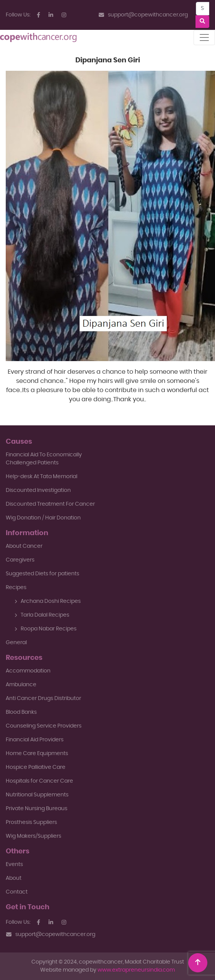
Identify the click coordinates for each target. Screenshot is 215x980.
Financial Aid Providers (35, 740)
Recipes (16, 588)
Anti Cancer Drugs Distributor (43, 698)
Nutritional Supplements (37, 795)
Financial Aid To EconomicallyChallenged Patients (44, 459)
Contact (17, 892)
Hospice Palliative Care (36, 767)
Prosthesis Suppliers (31, 822)
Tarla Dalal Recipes (42, 615)
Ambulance (21, 685)
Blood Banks (21, 712)
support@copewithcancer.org (143, 15)
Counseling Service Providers (44, 726)
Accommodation (28, 671)
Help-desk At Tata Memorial (42, 477)
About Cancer (24, 546)
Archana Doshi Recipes (48, 601)
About (14, 878)
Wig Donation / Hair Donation (43, 518)
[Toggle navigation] (204, 37)
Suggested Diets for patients (42, 574)
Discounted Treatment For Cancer (50, 504)
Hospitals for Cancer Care (39, 781)
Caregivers (20, 560)
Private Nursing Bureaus (37, 809)
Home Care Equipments (37, 754)
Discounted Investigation (38, 490)
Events (14, 864)
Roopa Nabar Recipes (46, 629)
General (16, 643)
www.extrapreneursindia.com (136, 970)
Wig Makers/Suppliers (33, 836)
